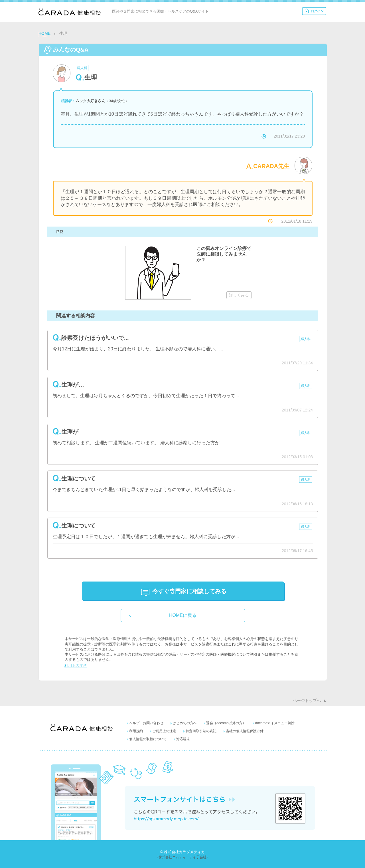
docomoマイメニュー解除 (275, 723)
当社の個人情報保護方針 (245, 731)
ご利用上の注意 (164, 731)
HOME (44, 33)
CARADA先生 (271, 166)
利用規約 (136, 731)
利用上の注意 (76, 666)
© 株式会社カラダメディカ (182, 852)
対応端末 (183, 739)
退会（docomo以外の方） (226, 723)
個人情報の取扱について (148, 739)
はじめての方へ (185, 723)
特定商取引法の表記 (201, 731)
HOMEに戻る (183, 615)
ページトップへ (307, 701)
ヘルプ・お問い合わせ (146, 723)
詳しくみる (239, 295)
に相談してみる (189, 591)
